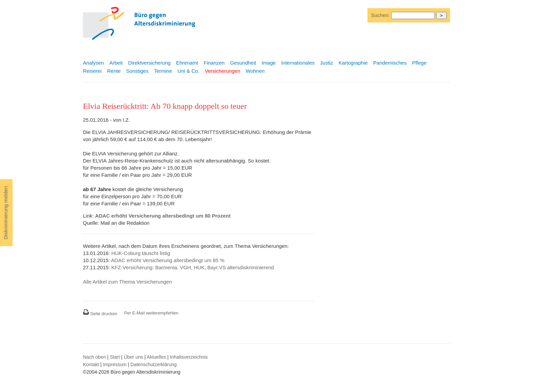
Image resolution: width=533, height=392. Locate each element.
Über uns (133, 357)
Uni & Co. (188, 71)
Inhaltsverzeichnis (189, 357)
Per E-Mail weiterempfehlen (151, 313)
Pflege (419, 63)
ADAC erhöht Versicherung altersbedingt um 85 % (168, 260)
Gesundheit (243, 63)
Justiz (327, 63)
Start (115, 357)
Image (269, 63)
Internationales (298, 63)
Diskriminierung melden (6, 213)
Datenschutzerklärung (154, 364)
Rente (114, 71)
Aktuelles (157, 357)
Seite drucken (100, 314)
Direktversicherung (149, 63)
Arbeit (116, 63)
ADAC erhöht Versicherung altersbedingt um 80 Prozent (163, 216)
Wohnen (255, 71)
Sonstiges (137, 71)
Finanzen (214, 63)
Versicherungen (223, 71)
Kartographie (353, 63)
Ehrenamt (187, 63)
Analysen (93, 63)
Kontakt (91, 364)
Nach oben (94, 357)
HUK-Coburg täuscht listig (141, 253)
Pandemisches (390, 63)
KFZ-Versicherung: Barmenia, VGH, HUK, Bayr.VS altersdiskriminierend (193, 267)
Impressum (115, 364)
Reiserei (92, 71)
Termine (163, 71)
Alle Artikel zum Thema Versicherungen (127, 282)
